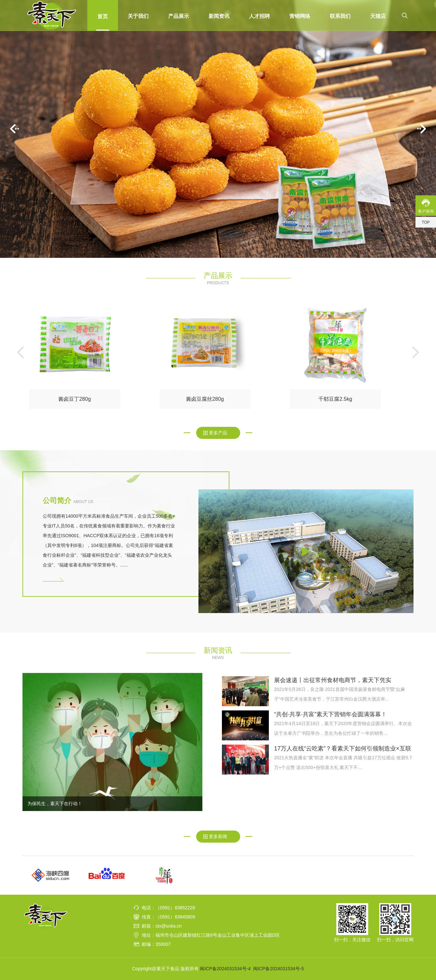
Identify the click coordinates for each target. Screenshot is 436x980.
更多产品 (218, 433)
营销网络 (300, 16)
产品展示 (179, 16)
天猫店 (378, 16)
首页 (103, 16)
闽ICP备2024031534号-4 (225, 969)
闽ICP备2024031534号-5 (279, 969)
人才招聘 (259, 16)
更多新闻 (218, 836)
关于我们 (138, 16)
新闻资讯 (219, 16)
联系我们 (340, 16)
